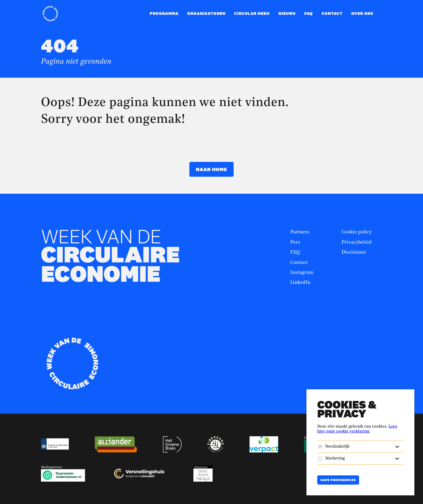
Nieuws (287, 13)
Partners (300, 232)
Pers (295, 242)
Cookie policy (357, 232)
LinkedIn (300, 282)
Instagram (302, 273)
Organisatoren (206, 13)
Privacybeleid (357, 242)
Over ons (362, 13)
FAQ (309, 13)
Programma (164, 13)
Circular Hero (252, 13)
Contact (332, 13)
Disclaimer (354, 252)
